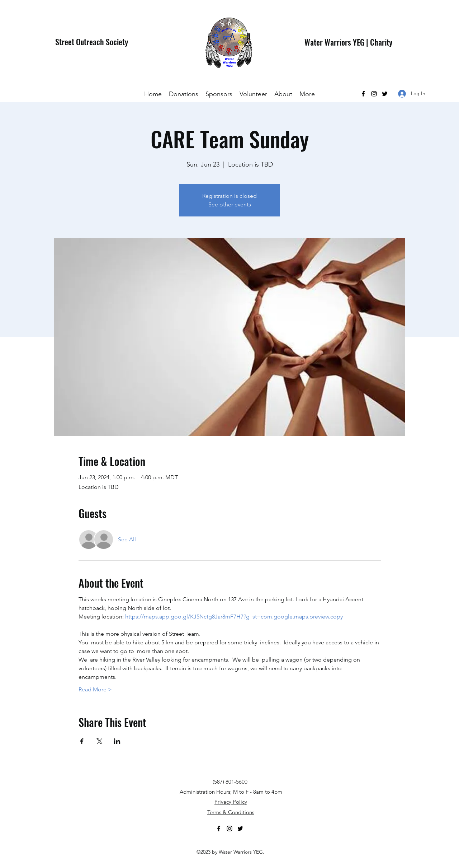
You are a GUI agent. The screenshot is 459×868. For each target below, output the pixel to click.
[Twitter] (385, 94)
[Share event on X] (100, 741)
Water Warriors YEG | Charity (348, 42)
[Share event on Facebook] (82, 741)
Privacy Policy (231, 802)
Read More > (95, 689)
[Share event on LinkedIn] (117, 741)
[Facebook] (363, 94)
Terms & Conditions (231, 812)
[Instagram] (374, 94)
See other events (230, 204)
